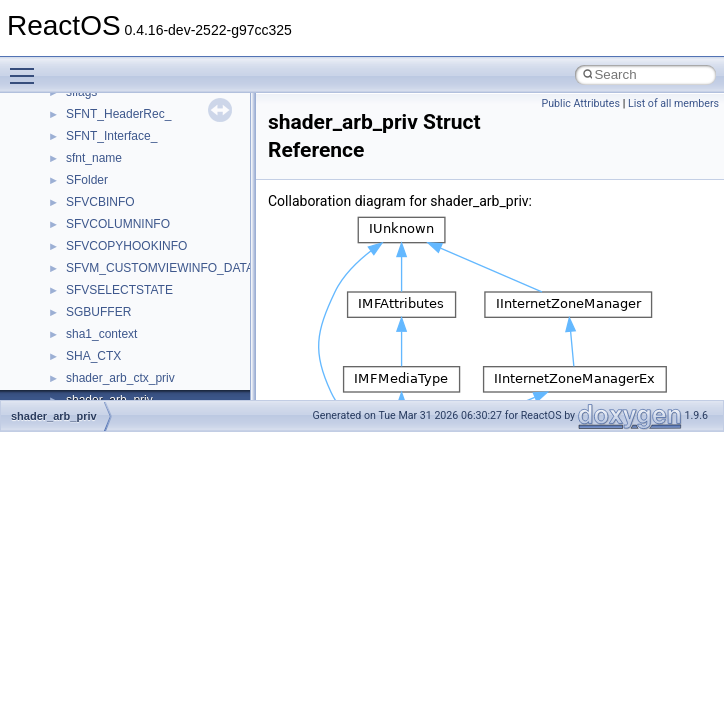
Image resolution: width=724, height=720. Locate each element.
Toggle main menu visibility (27, 67)
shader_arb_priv (54, 416)
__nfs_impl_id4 (106, 297)
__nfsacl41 (95, 363)
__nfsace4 (93, 341)
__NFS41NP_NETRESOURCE (149, 231)
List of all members (673, 103)
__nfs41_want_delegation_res (146, 121)
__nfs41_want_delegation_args (149, 99)
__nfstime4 (95, 385)
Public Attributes (580, 103)
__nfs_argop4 (102, 275)
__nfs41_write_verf (116, 209)
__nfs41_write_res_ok (124, 187)
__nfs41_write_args (118, 143)
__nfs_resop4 (102, 319)
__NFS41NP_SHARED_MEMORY (158, 253)
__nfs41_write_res (115, 165)
